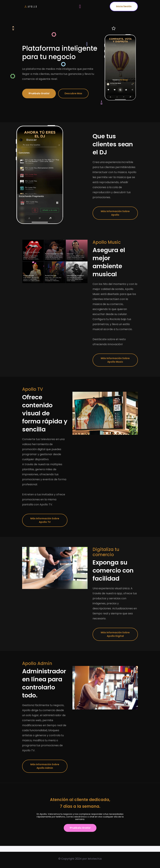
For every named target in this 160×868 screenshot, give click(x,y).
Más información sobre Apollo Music (115, 360)
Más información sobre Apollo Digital (115, 634)
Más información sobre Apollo (115, 213)
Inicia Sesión (124, 6)
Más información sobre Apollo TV (45, 520)
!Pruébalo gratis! (39, 93)
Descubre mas (73, 93)
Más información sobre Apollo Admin (45, 766)
